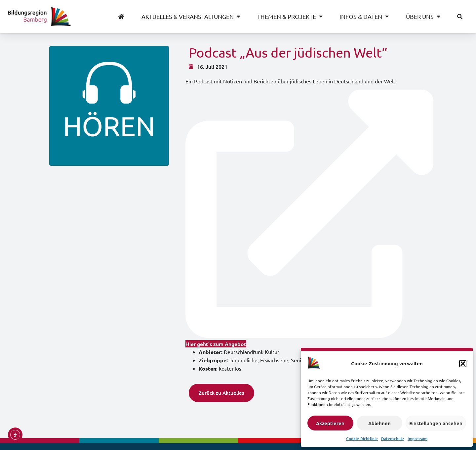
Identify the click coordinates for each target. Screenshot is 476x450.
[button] (463, 364)
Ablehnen (379, 423)
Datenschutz (393, 439)
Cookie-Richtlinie (362, 439)
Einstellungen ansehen (436, 423)
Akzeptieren (330, 423)
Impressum (417, 439)
